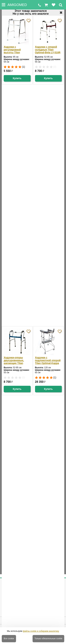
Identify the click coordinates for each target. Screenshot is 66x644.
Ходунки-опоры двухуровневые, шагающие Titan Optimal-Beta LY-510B (16, 360)
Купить (17, 78)
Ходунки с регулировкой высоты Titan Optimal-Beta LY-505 (16, 50)
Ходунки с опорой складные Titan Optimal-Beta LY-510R (48, 50)
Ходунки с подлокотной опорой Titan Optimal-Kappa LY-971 (48, 360)
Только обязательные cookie (48, 639)
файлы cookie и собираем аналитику (41, 631)
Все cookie (9, 639)
